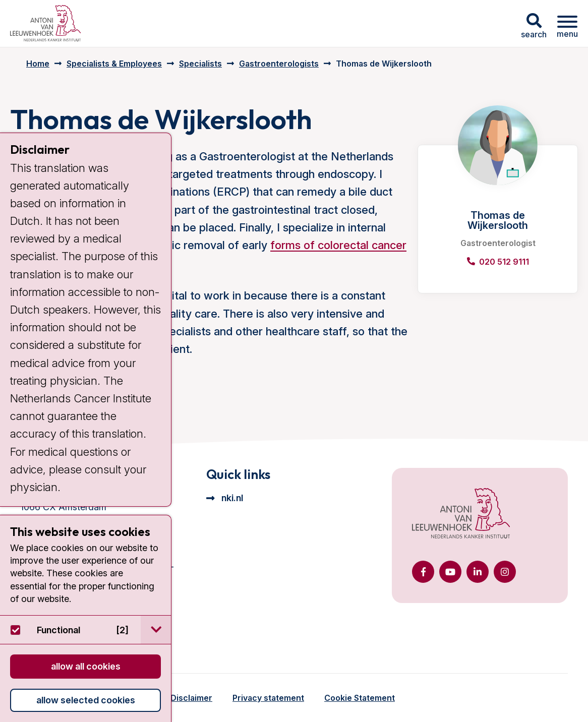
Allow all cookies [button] (86, 666)
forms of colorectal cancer (338, 245)
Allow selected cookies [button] (86, 700)
